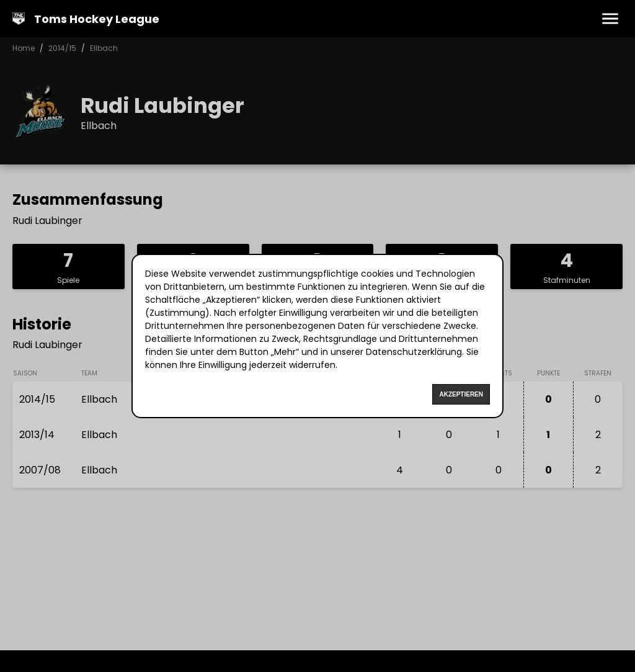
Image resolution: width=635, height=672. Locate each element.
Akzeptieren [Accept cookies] (461, 394)
